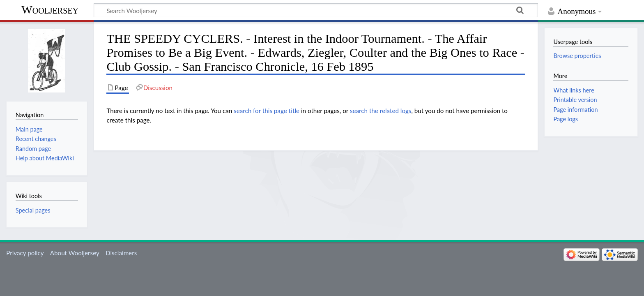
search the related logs (381, 111)
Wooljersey (50, 10)
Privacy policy (25, 253)
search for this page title (267, 111)
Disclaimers (121, 253)
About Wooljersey (75, 253)
